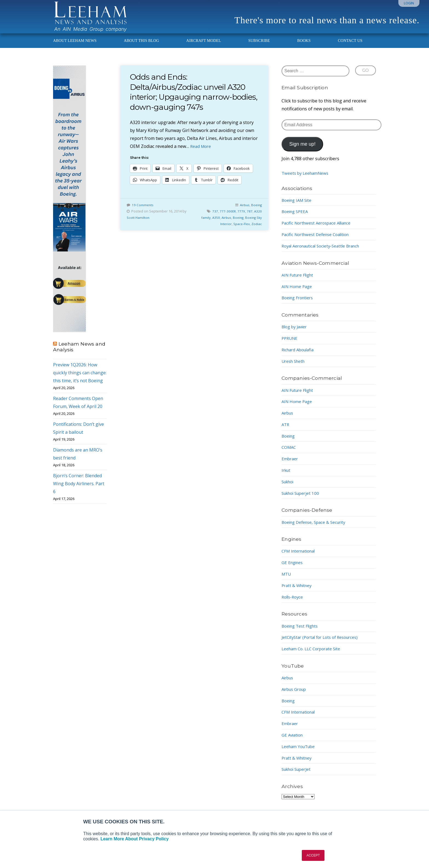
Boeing (256, 210)
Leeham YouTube (300, 751)
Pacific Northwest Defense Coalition (318, 239)
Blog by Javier (296, 332)
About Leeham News (75, 45)
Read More (201, 151)
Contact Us (350, 45)
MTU (287, 579)
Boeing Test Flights (302, 631)
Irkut (287, 475)
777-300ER (227, 216)
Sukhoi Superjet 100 (302, 498)
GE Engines (293, 567)
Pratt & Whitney (298, 590)
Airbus (243, 210)
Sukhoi (289, 487)
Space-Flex (240, 229)
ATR (286, 429)
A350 (213, 222)
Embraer (290, 464)
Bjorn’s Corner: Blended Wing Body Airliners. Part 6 (79, 488)
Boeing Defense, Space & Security (316, 527)
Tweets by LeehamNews (307, 178)
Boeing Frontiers (299, 303)
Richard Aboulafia (299, 355)
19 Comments (143, 210)
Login (409, 3)
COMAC (289, 452)
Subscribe (259, 45)
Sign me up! (302, 149)
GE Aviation (293, 740)
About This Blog (141, 45)
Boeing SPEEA (296, 216)
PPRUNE (290, 343)
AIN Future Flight (299, 280)
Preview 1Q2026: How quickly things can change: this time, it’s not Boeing (80, 378)
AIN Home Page (298, 291)
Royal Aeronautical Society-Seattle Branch (324, 251)
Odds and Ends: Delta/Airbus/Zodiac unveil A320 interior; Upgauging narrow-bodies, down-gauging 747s (192, 97)
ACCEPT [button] (313, 855)
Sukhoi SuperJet (298, 774)
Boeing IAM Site (298, 205)
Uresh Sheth (294, 366)
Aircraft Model (204, 45)
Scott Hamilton (138, 222)
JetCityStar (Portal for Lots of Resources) (323, 642)
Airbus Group (295, 694)
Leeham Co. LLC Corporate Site (313, 654)
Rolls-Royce (293, 602)
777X (241, 216)
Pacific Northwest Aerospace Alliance (319, 228)
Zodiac (256, 229)
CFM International (300, 556)
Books (304, 45)
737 (214, 216)
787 (249, 216)
